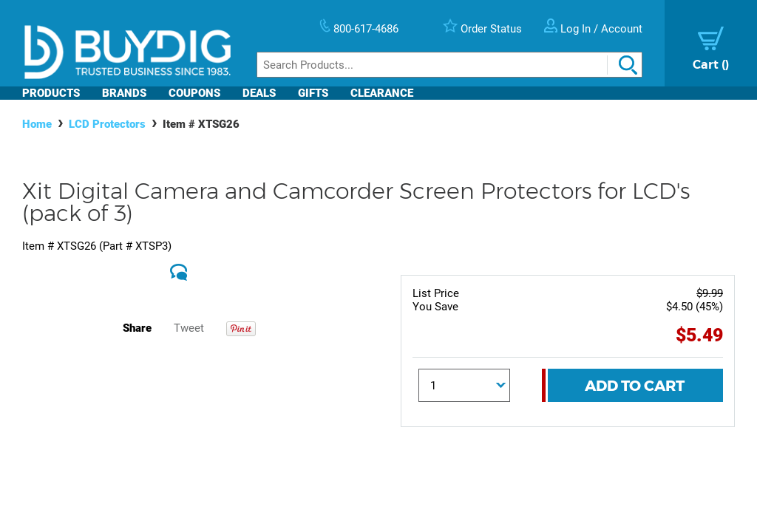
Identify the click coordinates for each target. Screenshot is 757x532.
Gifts (313, 93)
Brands (124, 93)
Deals (259, 93)
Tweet (189, 328)
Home (37, 124)
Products (51, 93)
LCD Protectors (107, 124)
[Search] (449, 65)
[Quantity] (465, 385)
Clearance (382, 93)
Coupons (194, 93)
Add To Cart (635, 386)
